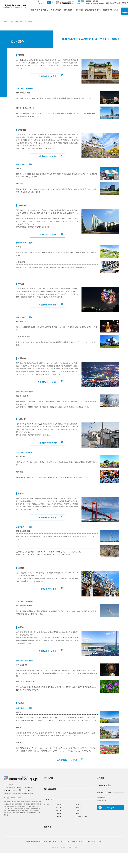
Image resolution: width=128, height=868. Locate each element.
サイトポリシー (62, 841)
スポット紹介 (101, 798)
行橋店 (59, 816)
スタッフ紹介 (56, 10)
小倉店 (78, 804)
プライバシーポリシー (77, 841)
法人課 (46, 804)
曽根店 (59, 810)
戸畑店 (78, 810)
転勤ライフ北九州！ (16, 22)
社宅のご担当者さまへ (38, 10)
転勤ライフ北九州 (111, 10)
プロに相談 (48, 778)
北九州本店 (60, 804)
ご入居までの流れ (93, 10)
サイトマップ (50, 841)
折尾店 (78, 813)
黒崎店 (59, 813)
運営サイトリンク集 (94, 841)
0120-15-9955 (11, 790)
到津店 (59, 807)
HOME (6, 22)
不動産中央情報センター (34, 841)
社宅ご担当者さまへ (52, 789)
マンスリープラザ (82, 816)
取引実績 (68, 10)
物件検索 (79, 10)
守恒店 (78, 807)
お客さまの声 (101, 801)
